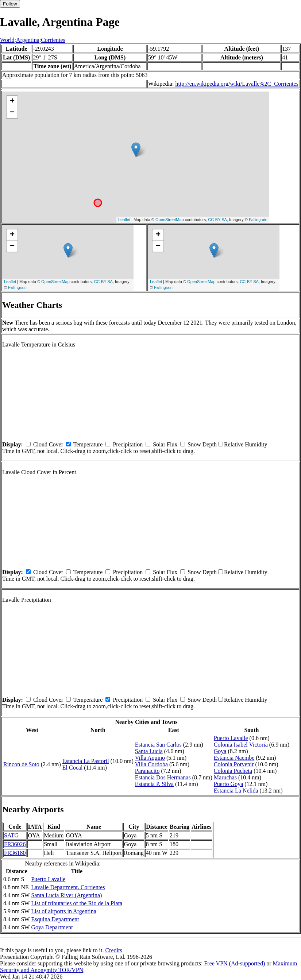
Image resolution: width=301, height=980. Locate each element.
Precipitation (128, 444)
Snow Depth (202, 444)
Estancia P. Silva (154, 784)
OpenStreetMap (170, 220)
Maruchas (225, 777)
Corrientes (53, 40)
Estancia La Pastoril (86, 761)
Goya (220, 751)
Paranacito (147, 771)
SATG (11, 835)
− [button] (12, 113)
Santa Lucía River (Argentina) (66, 895)
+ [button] (12, 101)
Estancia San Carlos (158, 745)
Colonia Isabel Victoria (241, 745)
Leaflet (124, 220)
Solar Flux (165, 444)
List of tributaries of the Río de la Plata (77, 903)
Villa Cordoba (151, 764)
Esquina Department (55, 919)
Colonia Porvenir (234, 764)
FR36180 (15, 853)
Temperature (88, 444)
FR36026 (15, 844)
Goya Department (52, 927)
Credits (113, 950)
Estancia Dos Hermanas (163, 777)
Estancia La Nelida (236, 791)
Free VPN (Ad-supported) (234, 963)
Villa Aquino (150, 758)
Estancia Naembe (234, 758)
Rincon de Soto (21, 764)
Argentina (28, 40)
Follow (10, 4)
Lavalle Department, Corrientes (68, 887)
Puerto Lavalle (231, 738)
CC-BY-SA (217, 220)
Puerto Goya (228, 784)
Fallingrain (258, 220)
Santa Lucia (149, 751)
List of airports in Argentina (63, 911)
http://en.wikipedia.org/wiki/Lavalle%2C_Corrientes (237, 84)
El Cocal (73, 768)
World (7, 40)
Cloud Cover (48, 444)
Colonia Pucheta (233, 771)
